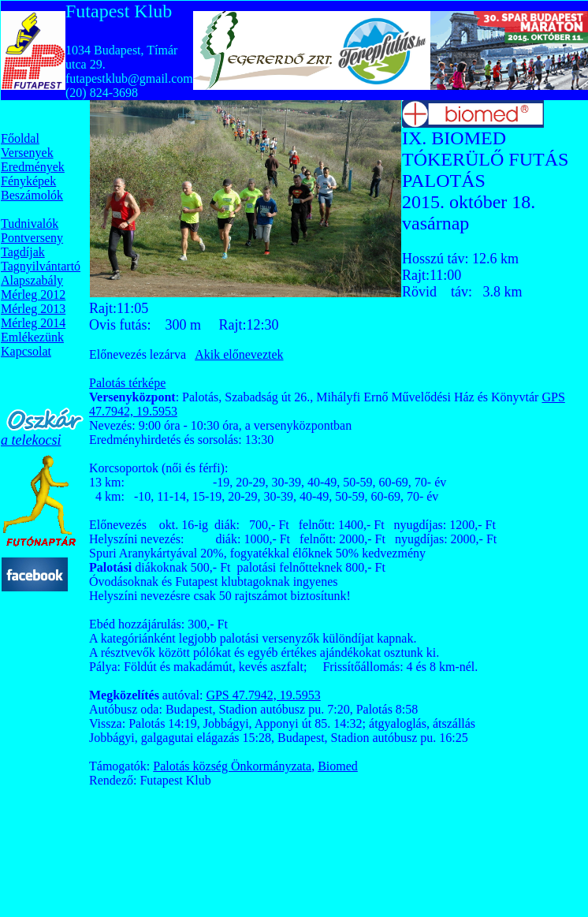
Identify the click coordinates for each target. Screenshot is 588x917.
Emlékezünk (32, 337)
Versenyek (27, 153)
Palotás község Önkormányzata (232, 766)
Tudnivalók (30, 224)
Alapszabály (32, 280)
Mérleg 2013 (33, 309)
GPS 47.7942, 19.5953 (263, 695)
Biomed (338, 766)
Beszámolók (32, 195)
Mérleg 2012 (33, 294)
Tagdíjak (23, 252)
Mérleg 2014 (33, 323)
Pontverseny (32, 238)
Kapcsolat (26, 351)
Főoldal (20, 138)
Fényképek (28, 181)
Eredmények (33, 167)
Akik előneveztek (239, 354)
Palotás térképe (127, 383)
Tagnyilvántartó (41, 266)
